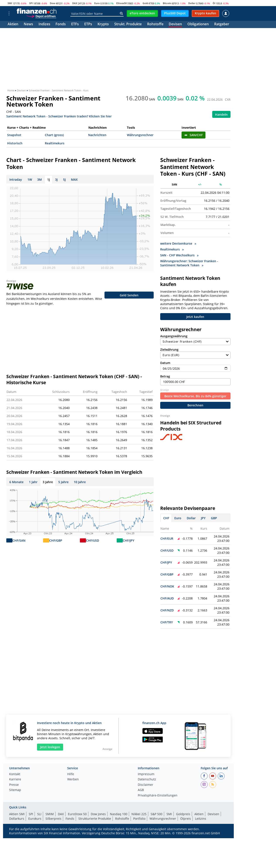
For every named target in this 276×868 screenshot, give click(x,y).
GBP (214, 517)
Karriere (15, 778)
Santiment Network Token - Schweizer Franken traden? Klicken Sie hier (59, 116)
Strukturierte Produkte (95, 817)
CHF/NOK (167, 585)
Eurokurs (35, 817)
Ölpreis (186, 817)
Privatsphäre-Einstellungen (158, 794)
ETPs (88, 24)
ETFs (75, 24)
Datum (195, 365)
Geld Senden (129, 295)
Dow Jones (98, 812)
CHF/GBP (56, 540)
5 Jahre (63, 482)
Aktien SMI (17, 812)
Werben (73, 778)
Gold (145, 3)
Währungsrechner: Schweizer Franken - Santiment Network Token (189, 263)
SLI (39, 812)
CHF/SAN (19, 540)
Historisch (15, 143)
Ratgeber (222, 24)
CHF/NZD (167, 609)
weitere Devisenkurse (178, 243)
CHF (166, 517)
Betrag (195, 378)
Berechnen (195, 404)
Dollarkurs (17, 817)
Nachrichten (97, 135)
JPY (203, 517)
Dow (52, 3)
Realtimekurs (55, 143)
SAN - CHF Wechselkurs (179, 255)
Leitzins (201, 817)
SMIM (50, 812)
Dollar (192, 3)
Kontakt (15, 773)
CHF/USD (93, 540)
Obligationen (198, 24)
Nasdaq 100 (119, 812)
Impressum (146, 773)
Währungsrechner (140, 135)
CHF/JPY (129, 540)
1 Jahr (33, 482)
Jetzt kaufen (195, 317)
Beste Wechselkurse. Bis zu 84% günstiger (195, 395)
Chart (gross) (54, 135)
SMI (10, 3)
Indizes (44, 24)
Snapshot (14, 135)
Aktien (13, 24)
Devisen (175, 24)
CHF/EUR (167, 537)
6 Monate (16, 482)
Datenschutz (147, 778)
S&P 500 (157, 812)
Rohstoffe (155, 24)
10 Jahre (80, 482)
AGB (141, 789)
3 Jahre (48, 482)
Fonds (61, 24)
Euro (97, 3)
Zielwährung (195, 351)
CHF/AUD (167, 597)
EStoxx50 (121, 3)
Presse (14, 783)
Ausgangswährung (195, 338)
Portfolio (139, 817)
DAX (75, 3)
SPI (31, 3)
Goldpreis (183, 812)
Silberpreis (53, 817)
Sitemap (15, 789)
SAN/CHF (194, 135)
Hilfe (71, 773)
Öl (214, 3)
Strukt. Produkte (128, 24)
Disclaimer (146, 783)
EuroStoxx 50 (77, 812)
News (28, 24)
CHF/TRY (167, 621)
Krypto (103, 24)
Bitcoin (167, 3)
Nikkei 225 (139, 812)
